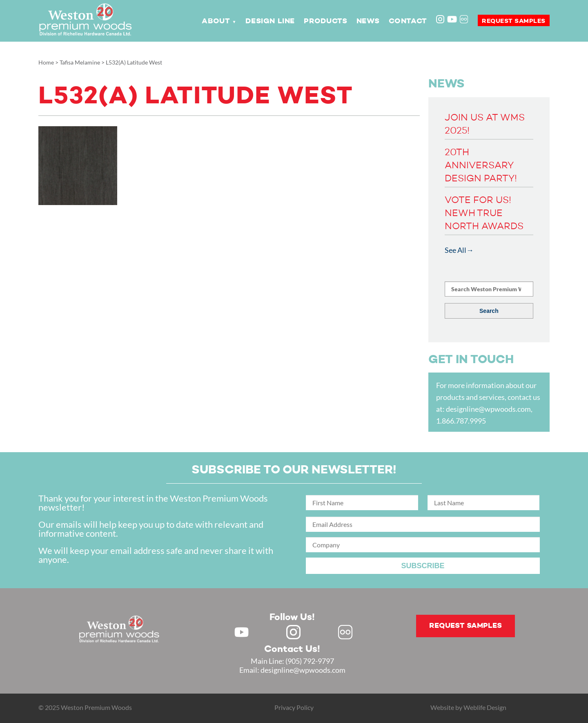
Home (46, 62)
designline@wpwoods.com (488, 409)
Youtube (452, 19)
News (368, 21)
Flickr (465, 20)
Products (325, 21)
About (216, 21)
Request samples (514, 21)
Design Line (270, 21)
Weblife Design (485, 707)
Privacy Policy (294, 707)
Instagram (441, 20)
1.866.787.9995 (461, 421)
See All (455, 250)
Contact (408, 21)
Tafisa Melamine (80, 62)
